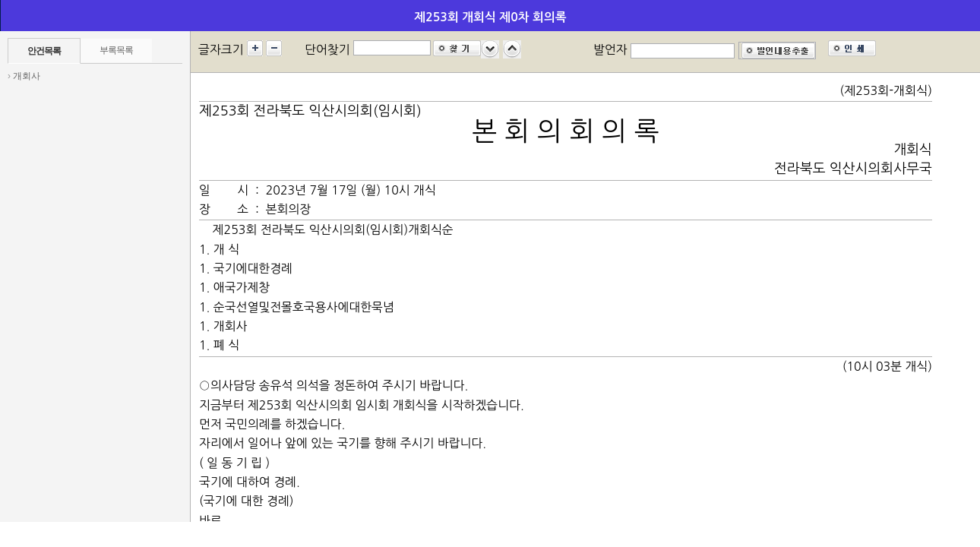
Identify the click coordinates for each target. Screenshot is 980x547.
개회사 (27, 76)
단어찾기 (327, 49)
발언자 (610, 49)
